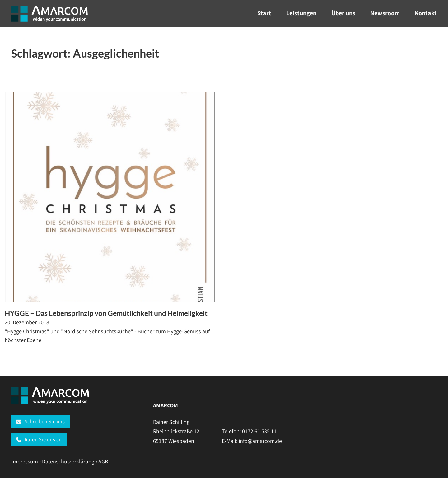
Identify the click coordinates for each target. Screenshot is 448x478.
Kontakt (426, 13)
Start (264, 13)
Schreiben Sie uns (40, 422)
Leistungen (301, 13)
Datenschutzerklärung (68, 462)
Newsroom (385, 13)
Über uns (343, 13)
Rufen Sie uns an (39, 440)
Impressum (25, 462)
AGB (103, 462)
